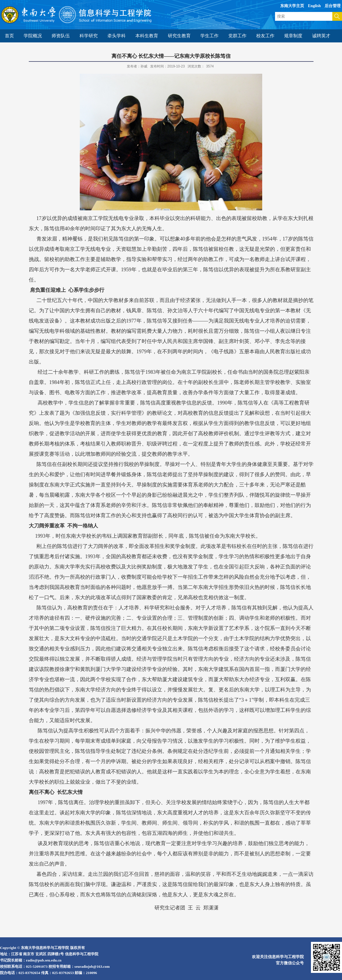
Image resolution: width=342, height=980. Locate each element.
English (314, 6)
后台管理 (333, 6)
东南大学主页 (292, 6)
